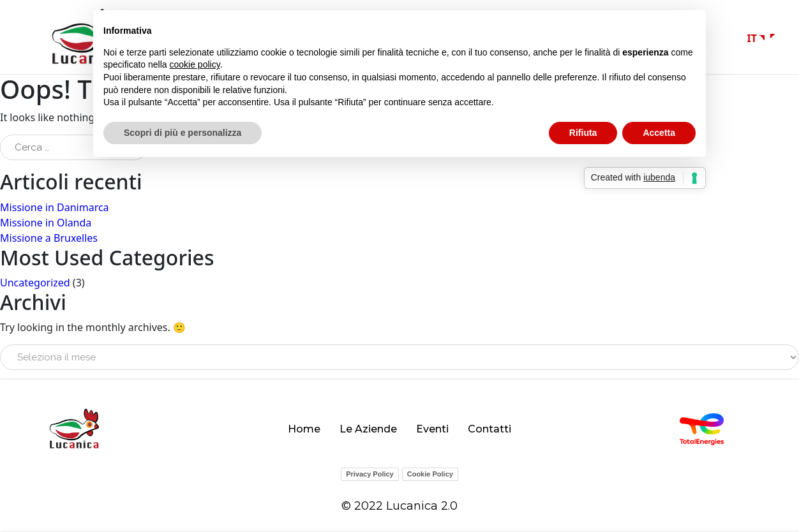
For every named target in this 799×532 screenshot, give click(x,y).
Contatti (489, 430)
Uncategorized (35, 284)
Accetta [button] (659, 133)
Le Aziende (368, 430)
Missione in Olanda (46, 223)
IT (752, 39)
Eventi (432, 430)
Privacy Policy (370, 475)
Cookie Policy (430, 475)
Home (304, 430)
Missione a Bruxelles (49, 239)
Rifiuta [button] (583, 133)
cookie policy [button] (195, 64)
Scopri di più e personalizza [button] (183, 133)
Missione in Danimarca (55, 208)
